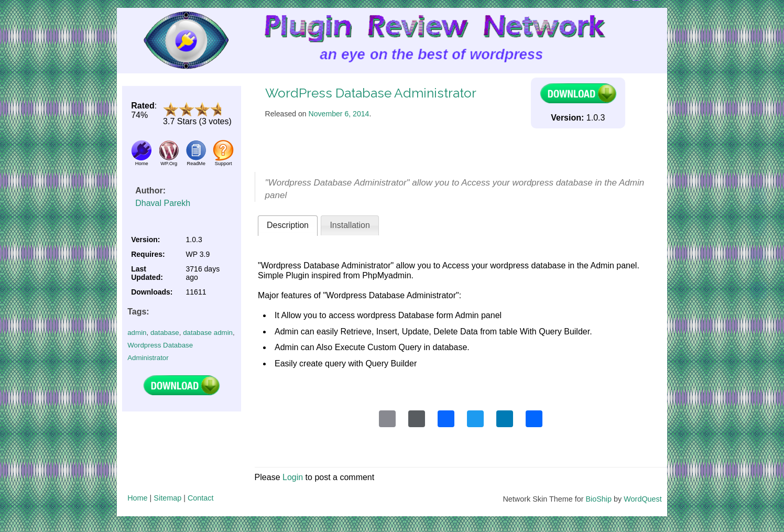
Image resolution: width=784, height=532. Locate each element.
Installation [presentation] (350, 225)
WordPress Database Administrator (371, 93)
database (165, 333)
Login (293, 477)
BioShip (598, 499)
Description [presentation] (288, 225)
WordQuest (643, 499)
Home (137, 498)
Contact (201, 498)
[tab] (288, 226)
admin (137, 333)
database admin (208, 333)
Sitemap (167, 498)
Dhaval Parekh (163, 203)
